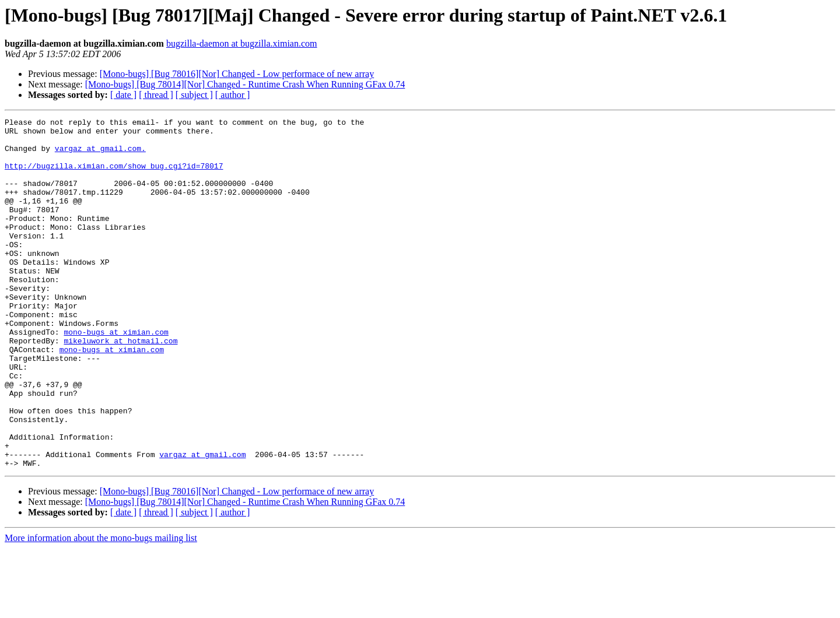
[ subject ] (194, 95)
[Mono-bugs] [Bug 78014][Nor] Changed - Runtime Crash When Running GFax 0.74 (245, 84)
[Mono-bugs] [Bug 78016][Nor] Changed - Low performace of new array (237, 74)
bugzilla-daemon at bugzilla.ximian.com (242, 43)
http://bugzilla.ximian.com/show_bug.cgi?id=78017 (114, 176)
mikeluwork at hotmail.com (120, 386)
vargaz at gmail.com (202, 522)
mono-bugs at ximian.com (116, 375)
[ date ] (123, 95)
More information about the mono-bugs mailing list (101, 608)
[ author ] (233, 95)
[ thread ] (156, 95)
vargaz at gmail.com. (100, 155)
